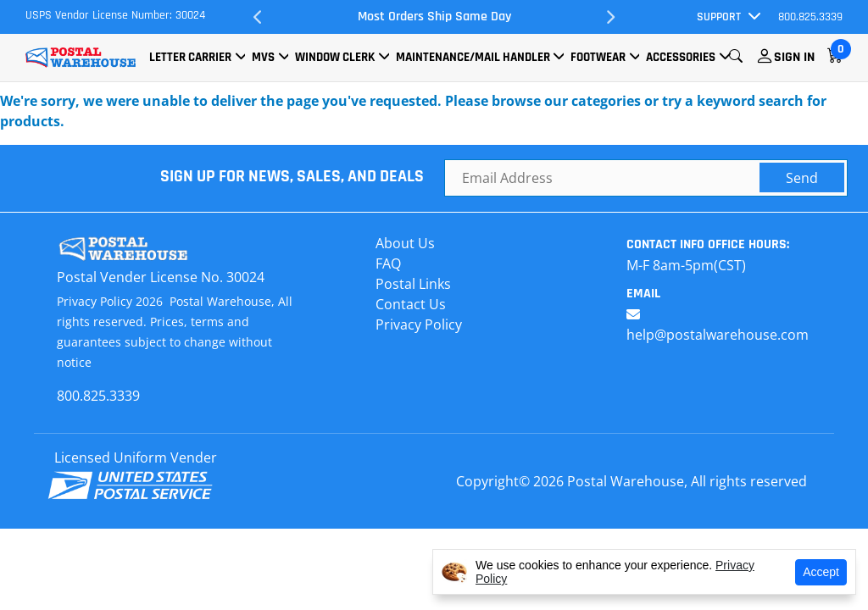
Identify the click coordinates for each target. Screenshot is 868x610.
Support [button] (719, 17)
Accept (821, 572)
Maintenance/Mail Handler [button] (473, 57)
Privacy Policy (419, 324)
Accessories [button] (681, 57)
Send (802, 178)
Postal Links (413, 284)
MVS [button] (263, 57)
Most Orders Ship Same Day (434, 17)
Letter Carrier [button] (190, 57)
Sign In (794, 57)
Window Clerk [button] (335, 57)
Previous (258, 17)
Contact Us (411, 304)
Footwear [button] (598, 57)
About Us (405, 243)
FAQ (388, 263)
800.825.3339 (810, 17)
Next (610, 17)
